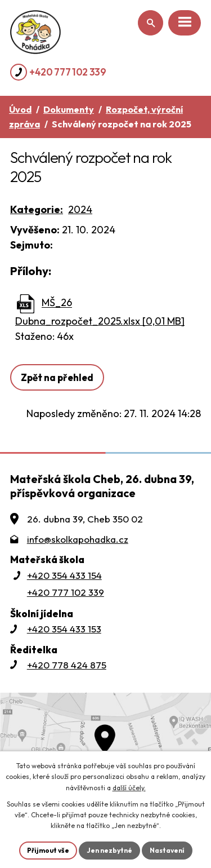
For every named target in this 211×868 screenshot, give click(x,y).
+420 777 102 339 (68, 72)
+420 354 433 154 (64, 575)
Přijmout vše (48, 850)
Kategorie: (37, 209)
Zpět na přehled (57, 377)
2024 (80, 209)
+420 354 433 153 (64, 629)
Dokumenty (69, 109)
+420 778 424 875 (67, 665)
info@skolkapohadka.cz (78, 539)
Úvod (20, 109)
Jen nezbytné (109, 850)
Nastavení (167, 850)
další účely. (129, 788)
